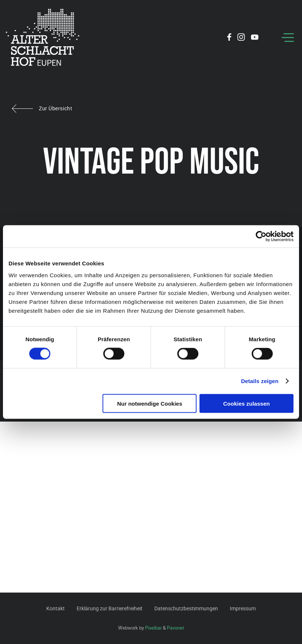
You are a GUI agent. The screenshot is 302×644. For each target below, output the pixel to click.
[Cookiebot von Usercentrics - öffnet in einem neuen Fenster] (261, 237)
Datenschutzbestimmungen (186, 608)
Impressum (243, 608)
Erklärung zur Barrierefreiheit (110, 608)
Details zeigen (260, 381)
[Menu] (288, 38)
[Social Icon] (229, 38)
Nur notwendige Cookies (150, 403)
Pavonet (175, 628)
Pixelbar (153, 628)
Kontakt (56, 608)
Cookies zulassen (246, 403)
